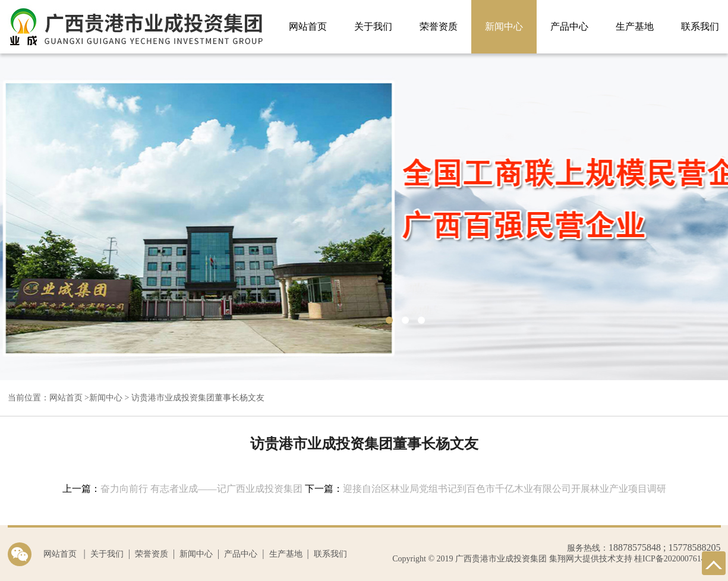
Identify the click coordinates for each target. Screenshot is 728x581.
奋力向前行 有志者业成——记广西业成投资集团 (201, 489)
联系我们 (330, 554)
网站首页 (308, 26)
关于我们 (373, 26)
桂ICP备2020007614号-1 (677, 559)
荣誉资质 (439, 26)
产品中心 (569, 26)
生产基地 (635, 26)
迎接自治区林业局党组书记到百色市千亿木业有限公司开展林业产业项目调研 (505, 489)
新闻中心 (504, 26)
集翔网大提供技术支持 (590, 559)
